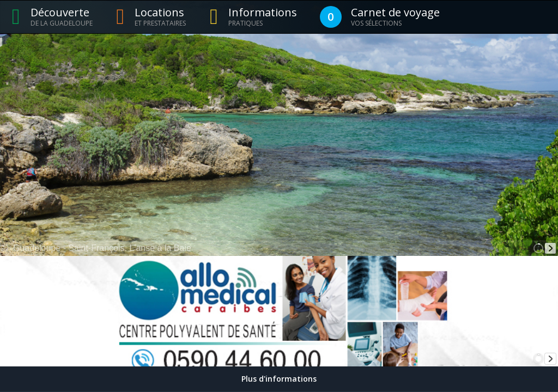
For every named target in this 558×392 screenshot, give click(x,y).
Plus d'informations (279, 379)
